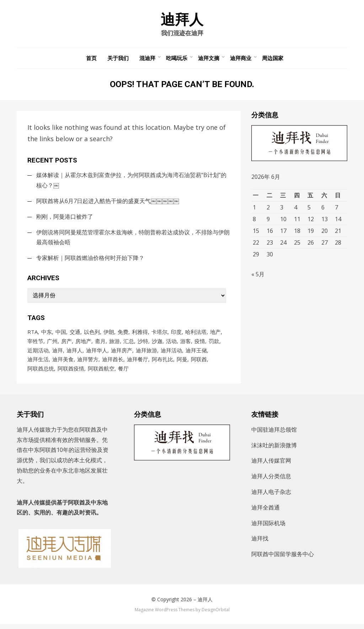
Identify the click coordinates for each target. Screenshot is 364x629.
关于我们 (118, 60)
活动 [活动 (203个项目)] (171, 344)
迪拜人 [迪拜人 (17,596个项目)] (74, 354)
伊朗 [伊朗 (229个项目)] (109, 335)
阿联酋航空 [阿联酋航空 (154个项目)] (101, 373)
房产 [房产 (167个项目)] (66, 344)
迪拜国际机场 (268, 528)
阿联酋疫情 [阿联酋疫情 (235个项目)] (71, 373)
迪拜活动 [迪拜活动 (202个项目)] (171, 354)
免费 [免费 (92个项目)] (123, 335)
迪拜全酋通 (266, 512)
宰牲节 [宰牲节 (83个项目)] (35, 344)
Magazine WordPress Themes (165, 614)
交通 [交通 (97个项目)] (75, 335)
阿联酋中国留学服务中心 (283, 559)
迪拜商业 (241, 60)
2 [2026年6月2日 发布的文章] (268, 210)
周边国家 (273, 60)
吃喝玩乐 (177, 60)
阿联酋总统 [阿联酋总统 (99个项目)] (41, 373)
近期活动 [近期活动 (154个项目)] (38, 354)
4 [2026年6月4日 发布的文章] (296, 210)
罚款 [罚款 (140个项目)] (214, 344)
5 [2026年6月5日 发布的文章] (309, 210)
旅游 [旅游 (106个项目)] (114, 344)
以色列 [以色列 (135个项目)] (92, 335)
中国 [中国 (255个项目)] (61, 335)
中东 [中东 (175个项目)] (47, 335)
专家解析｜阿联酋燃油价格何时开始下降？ (90, 260)
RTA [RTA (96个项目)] (33, 335)
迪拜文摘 (209, 60)
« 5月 (258, 279)
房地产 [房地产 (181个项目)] (83, 344)
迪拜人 (182, 21)
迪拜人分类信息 (271, 481)
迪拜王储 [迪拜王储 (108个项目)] (196, 354)
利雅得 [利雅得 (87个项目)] (140, 335)
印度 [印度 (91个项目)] (176, 335)
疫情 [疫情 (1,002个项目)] (200, 344)
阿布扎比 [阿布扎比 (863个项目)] (162, 363)
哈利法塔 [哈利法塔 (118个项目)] (196, 335)
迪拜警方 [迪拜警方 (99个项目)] (88, 363)
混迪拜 (147, 60)
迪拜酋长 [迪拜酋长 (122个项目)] (113, 363)
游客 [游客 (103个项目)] (186, 344)
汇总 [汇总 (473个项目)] (129, 344)
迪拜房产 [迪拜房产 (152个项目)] (122, 354)
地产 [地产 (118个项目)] (215, 335)
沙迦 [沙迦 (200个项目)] (157, 344)
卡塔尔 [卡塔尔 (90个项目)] (159, 335)
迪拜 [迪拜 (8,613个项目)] (58, 354)
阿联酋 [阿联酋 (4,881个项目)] (199, 363)
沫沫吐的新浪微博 (274, 450)
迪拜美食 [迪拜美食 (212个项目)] (63, 363)
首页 (91, 60)
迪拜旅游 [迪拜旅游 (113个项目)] (146, 354)
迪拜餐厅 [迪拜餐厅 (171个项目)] (138, 363)
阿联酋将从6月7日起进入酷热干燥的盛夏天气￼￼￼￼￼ (108, 203)
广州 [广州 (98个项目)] (52, 344)
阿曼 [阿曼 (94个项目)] (182, 363)
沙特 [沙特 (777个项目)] (143, 344)
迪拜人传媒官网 (271, 465)
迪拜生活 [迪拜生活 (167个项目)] (38, 363)
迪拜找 (260, 543)
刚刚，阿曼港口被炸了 (65, 219)
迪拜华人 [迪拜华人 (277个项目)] (97, 354)
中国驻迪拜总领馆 (274, 434)
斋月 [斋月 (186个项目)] (100, 344)
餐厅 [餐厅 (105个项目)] (123, 373)
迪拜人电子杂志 (271, 497)
